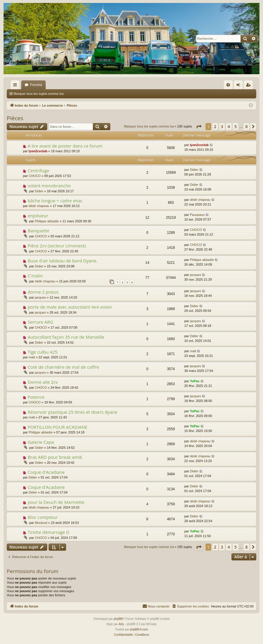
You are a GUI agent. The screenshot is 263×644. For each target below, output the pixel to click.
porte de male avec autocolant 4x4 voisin (70, 307)
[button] (199, 127)
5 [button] (236, 126)
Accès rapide (16, 86)
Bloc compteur (43, 517)
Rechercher (81, 94)
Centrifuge (38, 170)
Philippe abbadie (47, 221)
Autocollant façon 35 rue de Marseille (66, 337)
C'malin (35, 276)
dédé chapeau (39, 206)
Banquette (38, 231)
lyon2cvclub (38, 151)
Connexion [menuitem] (240, 86)
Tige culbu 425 (43, 352)
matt (32, 357)
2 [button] (215, 126)
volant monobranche (49, 186)
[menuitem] (228, 85)
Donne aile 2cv (43, 382)
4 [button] (229, 126)
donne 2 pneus (43, 292)
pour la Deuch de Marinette (56, 502)
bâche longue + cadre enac (55, 201)
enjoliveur (38, 216)
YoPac (195, 381)
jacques (195, 275)
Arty (121, 624)
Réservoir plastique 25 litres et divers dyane (73, 412)
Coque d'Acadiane (46, 472)
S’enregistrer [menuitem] (250, 86)
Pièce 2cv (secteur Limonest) (57, 246)
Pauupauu (197, 215)
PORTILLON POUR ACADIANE (57, 427)
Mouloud (41, 523)
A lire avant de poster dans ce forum (65, 146)
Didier (194, 170)
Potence (36, 397)
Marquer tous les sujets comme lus (39, 94)
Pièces (15, 118)
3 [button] (222, 126)
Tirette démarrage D (49, 532)
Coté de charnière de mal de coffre (63, 367)
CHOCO (35, 176)
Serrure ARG (40, 322)
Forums (36, 85)
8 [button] (246, 126)
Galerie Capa (41, 442)
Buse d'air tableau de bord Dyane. (63, 261)
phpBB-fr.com (139, 629)
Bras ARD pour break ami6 (55, 457)
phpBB (118, 619)
